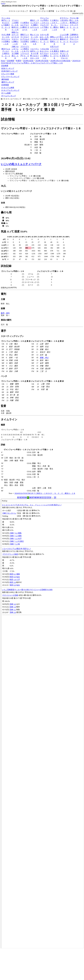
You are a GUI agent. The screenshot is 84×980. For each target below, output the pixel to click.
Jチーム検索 (6, 93)
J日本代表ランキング (9, 71)
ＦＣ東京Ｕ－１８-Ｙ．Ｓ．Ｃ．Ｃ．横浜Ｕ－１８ (54, 25)
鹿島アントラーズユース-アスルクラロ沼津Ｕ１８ (25, 39)
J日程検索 (5, 85)
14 (50, 498)
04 (26, 498)
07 (33, 498)
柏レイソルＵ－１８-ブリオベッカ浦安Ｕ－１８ (35, 39)
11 (43, 498)
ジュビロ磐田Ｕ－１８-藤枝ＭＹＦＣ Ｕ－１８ (64, 39)
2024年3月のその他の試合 (60, 61)
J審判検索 (5, 79)
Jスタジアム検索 (8, 88)
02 (21, 498)
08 (35, 498)
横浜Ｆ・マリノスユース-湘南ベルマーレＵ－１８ (35, 25)
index (42, 724)
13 (48, 498)
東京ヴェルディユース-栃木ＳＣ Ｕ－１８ (6, 53)
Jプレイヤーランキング (10, 77)
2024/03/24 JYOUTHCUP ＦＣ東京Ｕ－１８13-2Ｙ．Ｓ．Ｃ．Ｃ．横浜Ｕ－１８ (45, 493)
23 (55, 498)
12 (45, 498)
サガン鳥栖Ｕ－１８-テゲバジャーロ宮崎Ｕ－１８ (6, 39)
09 (38, 498)
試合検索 (10, 61)
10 (40, 498)
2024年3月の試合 (42, 61)
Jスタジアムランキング (10, 90)
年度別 (18, 61)
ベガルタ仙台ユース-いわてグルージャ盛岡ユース (44, 53)
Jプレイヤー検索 (8, 74)
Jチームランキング (9, 96)
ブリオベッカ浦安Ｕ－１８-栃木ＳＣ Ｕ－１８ (16, 25)
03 (23, 498)
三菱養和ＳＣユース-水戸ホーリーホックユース (74, 39)
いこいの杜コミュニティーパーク (21, 164)
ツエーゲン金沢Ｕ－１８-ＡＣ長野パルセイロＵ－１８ (35, 53)
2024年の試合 (28, 61)
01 (18, 498)
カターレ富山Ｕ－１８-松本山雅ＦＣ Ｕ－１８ (44, 39)
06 (31, 498)
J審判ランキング (8, 82)
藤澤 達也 (5, 313)
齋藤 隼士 (44, 358)
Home (3, 3)
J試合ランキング (8, 68)
